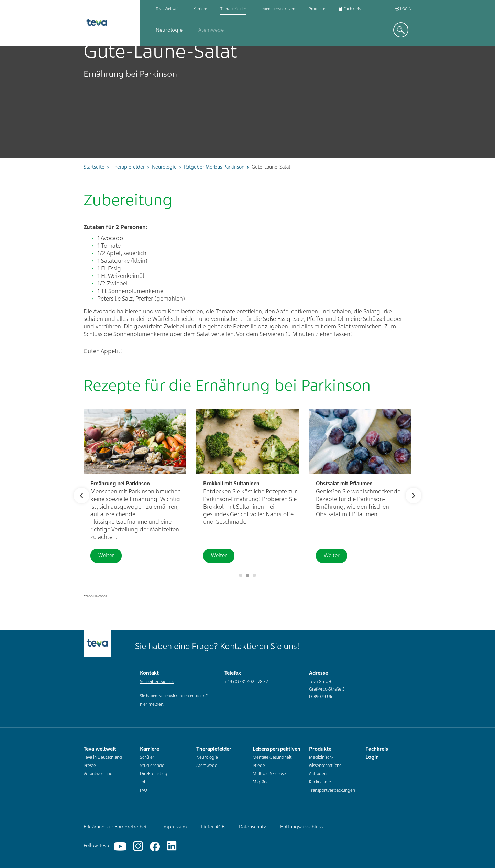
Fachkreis (350, 9)
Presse (90, 766)
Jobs (144, 782)
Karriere (200, 9)
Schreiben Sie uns (157, 682)
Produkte (317, 9)
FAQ (144, 790)
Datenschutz (252, 827)
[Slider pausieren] (241, 575)
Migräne (261, 782)
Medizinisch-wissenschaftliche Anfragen (325, 766)
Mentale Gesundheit (272, 757)
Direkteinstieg (154, 774)
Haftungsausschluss (301, 827)
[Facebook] (155, 847)
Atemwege (211, 30)
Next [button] (414, 496)
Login (403, 9)
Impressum (175, 827)
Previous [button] (81, 496)
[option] (247, 102)
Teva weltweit (168, 9)
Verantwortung (98, 774)
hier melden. (152, 704)
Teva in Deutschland (103, 757)
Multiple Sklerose (269, 774)
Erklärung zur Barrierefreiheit (116, 827)
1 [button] (247, 575)
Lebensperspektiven (277, 9)
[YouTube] (120, 847)
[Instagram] (138, 847)
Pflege (259, 766)
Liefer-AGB (213, 827)
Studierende (152, 766)
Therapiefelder (233, 9)
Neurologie (169, 30)
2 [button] (254, 575)
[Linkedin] (172, 847)
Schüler (147, 757)
